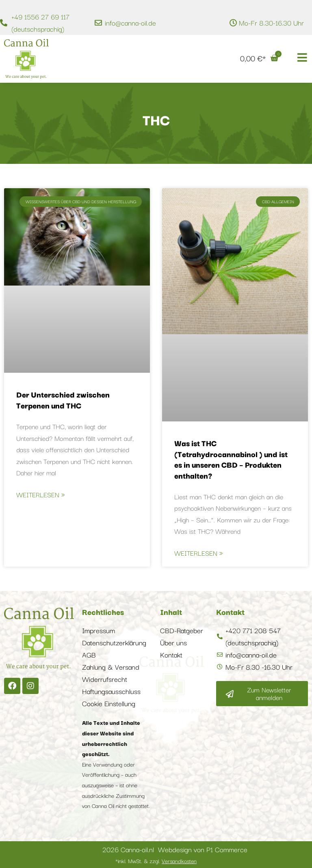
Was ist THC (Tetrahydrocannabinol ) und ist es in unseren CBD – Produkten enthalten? (231, 459)
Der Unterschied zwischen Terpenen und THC (63, 400)
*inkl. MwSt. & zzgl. (156, 861)
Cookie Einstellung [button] (109, 703)
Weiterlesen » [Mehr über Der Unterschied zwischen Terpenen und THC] (41, 494)
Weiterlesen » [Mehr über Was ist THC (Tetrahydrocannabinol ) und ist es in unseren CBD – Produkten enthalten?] (199, 553)
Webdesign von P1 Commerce (203, 849)
